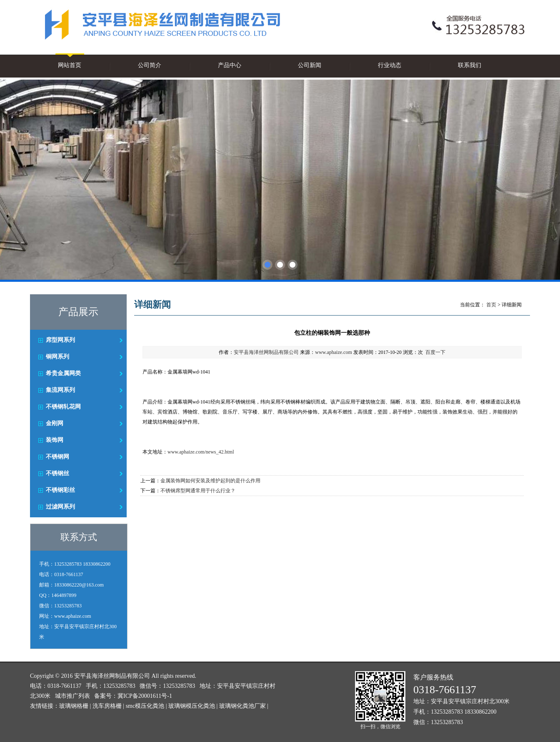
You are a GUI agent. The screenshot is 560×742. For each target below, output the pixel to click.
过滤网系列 (60, 507)
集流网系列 (60, 390)
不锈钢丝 (57, 473)
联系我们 (470, 65)
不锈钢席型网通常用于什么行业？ (198, 491)
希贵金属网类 (63, 373)
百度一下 (435, 352)
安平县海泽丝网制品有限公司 (266, 352)
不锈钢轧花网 (63, 407)
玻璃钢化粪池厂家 (242, 706)
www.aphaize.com (334, 352)
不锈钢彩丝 (60, 490)
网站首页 (70, 65)
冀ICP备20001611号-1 (145, 696)
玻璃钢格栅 (74, 706)
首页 (491, 305)
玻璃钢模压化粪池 (192, 706)
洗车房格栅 (107, 706)
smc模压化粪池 (145, 706)
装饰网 (55, 440)
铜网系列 (57, 357)
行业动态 (390, 65)
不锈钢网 (57, 457)
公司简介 (150, 65)
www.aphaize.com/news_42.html (201, 452)
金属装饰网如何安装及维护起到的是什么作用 (210, 481)
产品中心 (230, 65)
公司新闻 (310, 65)
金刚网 (55, 423)
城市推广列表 (72, 696)
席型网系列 (60, 340)
